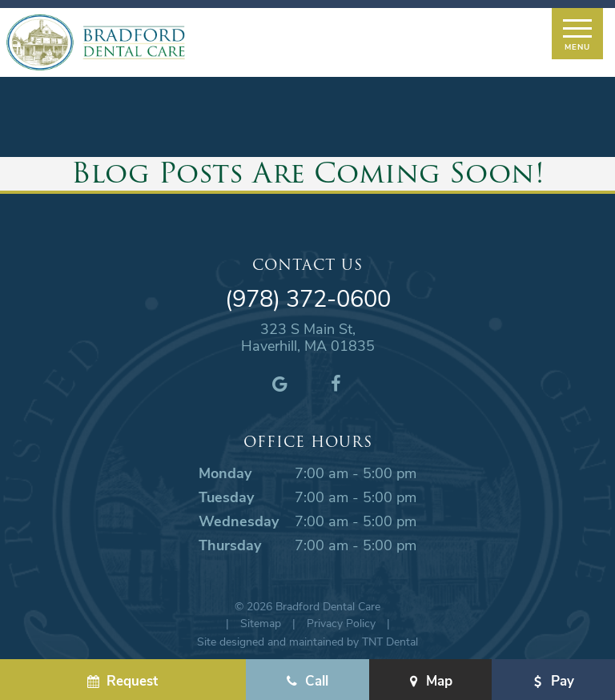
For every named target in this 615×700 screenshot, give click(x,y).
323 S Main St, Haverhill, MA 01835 (308, 338)
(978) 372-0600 (308, 298)
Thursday (230, 545)
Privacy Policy (341, 623)
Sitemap (261, 623)
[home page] (96, 42)
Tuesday (226, 497)
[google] (279, 383)
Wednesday (239, 521)
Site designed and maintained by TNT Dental (307, 641)
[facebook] (336, 383)
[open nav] (577, 34)
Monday (225, 473)
